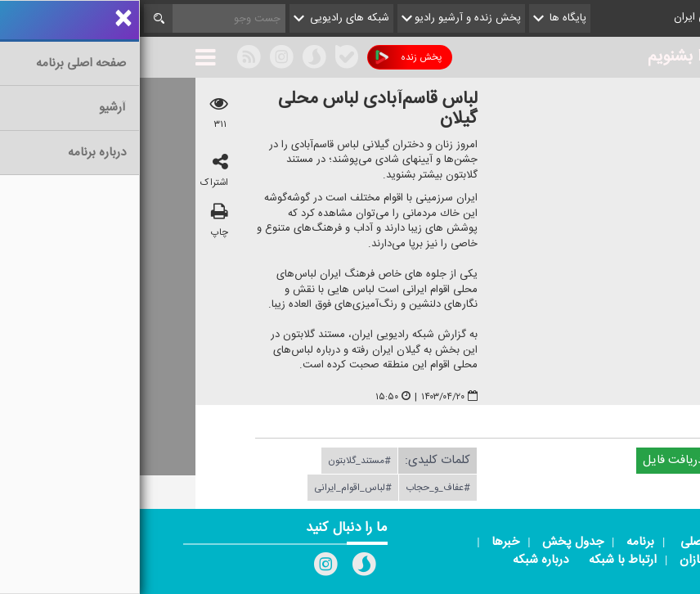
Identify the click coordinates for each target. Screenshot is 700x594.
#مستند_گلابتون (220, 461)
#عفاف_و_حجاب (298, 488)
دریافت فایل (541, 460)
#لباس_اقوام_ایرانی (213, 488)
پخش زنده (269, 58)
